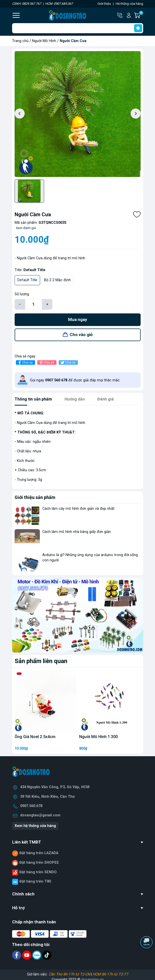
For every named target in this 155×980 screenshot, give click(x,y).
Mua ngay (78, 319)
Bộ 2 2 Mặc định (57, 280)
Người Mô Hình (44, 41)
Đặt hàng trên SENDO (38, 872)
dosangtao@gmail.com (40, 815)
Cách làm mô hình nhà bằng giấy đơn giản (77, 532)
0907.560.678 (31, 806)
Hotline (120, 15)
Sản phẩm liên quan (41, 661)
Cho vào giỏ (81, 335)
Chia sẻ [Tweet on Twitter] (68, 363)
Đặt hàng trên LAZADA (39, 853)
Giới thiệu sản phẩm (35, 497)
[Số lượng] (34, 304)
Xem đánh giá (26, 228)
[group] (78, 114)
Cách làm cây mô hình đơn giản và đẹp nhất (78, 509)
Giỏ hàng (141, 15)
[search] (138, 28)
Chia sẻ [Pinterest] (46, 363)
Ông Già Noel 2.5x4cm (35, 737)
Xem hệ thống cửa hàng (35, 826)
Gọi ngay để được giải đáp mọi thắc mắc (75, 380)
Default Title (27, 280)
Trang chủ (20, 41)
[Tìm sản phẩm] (78, 28)
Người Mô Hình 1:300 (98, 737)
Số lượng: (22, 294)
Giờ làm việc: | (77, 974)
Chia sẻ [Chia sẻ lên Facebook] (25, 363)
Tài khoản (129, 15)
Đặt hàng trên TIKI (35, 881)
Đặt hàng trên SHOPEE (39, 863)
